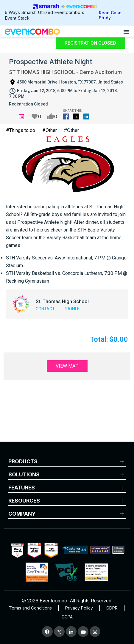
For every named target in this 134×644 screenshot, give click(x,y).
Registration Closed (90, 43)
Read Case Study (110, 15)
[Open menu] (126, 32)
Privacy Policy (79, 608)
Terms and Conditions (30, 608)
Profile (72, 309)
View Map (67, 366)
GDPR (112, 608)
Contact (45, 309)
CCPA (67, 617)
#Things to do (21, 130)
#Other (50, 130)
